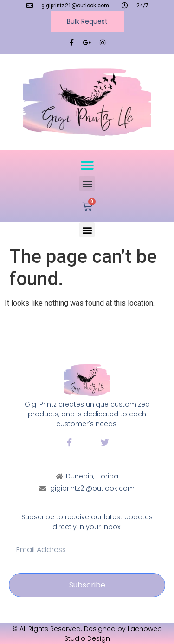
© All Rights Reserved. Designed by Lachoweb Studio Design (87, 634)
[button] (87, 165)
